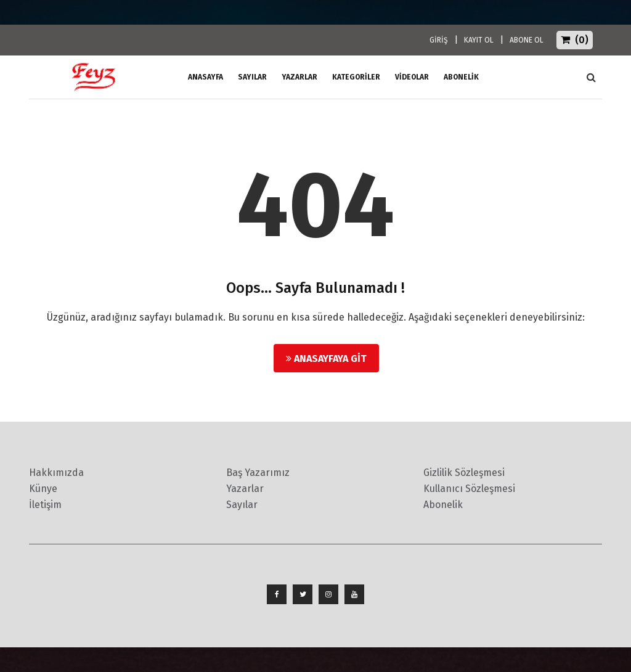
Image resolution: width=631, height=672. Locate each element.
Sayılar (252, 77)
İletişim (45, 505)
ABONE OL (527, 40)
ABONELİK (461, 77)
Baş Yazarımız (258, 473)
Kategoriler (356, 77)
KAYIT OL (479, 40)
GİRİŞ (439, 40)
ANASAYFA (206, 77)
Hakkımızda (56, 473)
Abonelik (443, 505)
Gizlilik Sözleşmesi (464, 473)
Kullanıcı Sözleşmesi (469, 489)
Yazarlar (299, 77)
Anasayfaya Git (326, 359)
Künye (43, 489)
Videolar (412, 77)
